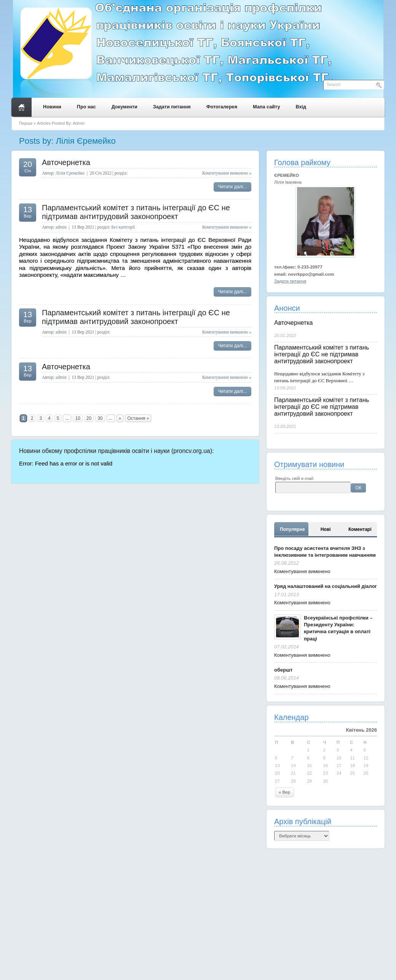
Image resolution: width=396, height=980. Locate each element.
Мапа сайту (267, 107)
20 (89, 418)
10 (77, 418)
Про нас (86, 107)
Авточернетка (66, 162)
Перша (26, 123)
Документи (125, 107)
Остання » (138, 418)
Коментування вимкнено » (227, 173)
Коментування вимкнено (302, 571)
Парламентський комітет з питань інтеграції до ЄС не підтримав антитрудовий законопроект (136, 212)
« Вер (284, 792)
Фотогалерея (222, 107)
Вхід (301, 107)
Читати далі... (232, 187)
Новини (52, 107)
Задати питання (172, 107)
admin (61, 227)
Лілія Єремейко (70, 173)
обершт (283, 670)
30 (100, 418)
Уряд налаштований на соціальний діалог (326, 586)
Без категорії (123, 227)
